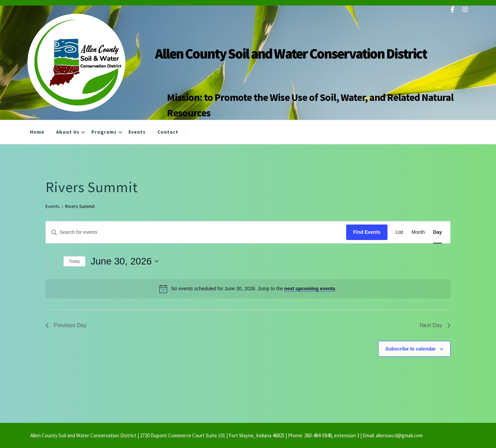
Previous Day (66, 325)
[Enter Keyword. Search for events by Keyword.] (196, 232)
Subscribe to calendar (411, 349)
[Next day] (56, 262)
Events (137, 133)
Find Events (367, 232)
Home (37, 133)
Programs (104, 133)
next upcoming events (310, 289)
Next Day (435, 325)
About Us (68, 133)
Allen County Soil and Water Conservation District (291, 54)
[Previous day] (47, 262)
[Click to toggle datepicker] (125, 261)
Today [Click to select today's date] (74, 261)
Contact (168, 133)
